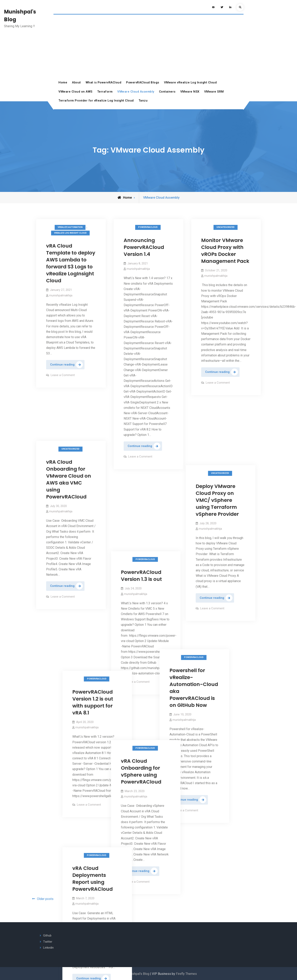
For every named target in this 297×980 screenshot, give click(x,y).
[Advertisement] (148, 48)
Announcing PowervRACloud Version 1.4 (144, 247)
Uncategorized (226, 227)
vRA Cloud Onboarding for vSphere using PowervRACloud (144, 664)
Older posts (45, 899)
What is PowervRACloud (104, 82)
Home (63, 82)
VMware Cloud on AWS (75, 92)
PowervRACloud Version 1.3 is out (144, 506)
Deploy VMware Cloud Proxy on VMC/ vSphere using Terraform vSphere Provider (223, 443)
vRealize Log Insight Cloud (70, 233)
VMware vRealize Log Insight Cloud (190, 82)
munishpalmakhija (61, 295)
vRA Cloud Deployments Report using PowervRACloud (202, 757)
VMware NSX (190, 92)
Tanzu (143, 101)
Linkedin (48, 948)
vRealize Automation (70, 227)
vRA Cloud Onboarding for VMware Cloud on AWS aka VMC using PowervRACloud (69, 428)
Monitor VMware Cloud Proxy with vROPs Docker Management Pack (225, 251)
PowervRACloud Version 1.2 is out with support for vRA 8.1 (203, 603)
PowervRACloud (148, 227)
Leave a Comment (63, 375)
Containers (167, 92)
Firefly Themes (186, 974)
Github (47, 935)
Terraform (105, 92)
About (76, 82)
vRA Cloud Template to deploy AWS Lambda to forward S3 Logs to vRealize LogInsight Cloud (71, 263)
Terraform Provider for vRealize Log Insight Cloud (96, 101)
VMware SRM (214, 92)
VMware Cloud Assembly (136, 92)
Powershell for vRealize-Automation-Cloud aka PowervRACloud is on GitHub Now (89, 597)
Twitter (48, 942)
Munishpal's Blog (137, 974)
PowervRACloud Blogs (143, 82)
